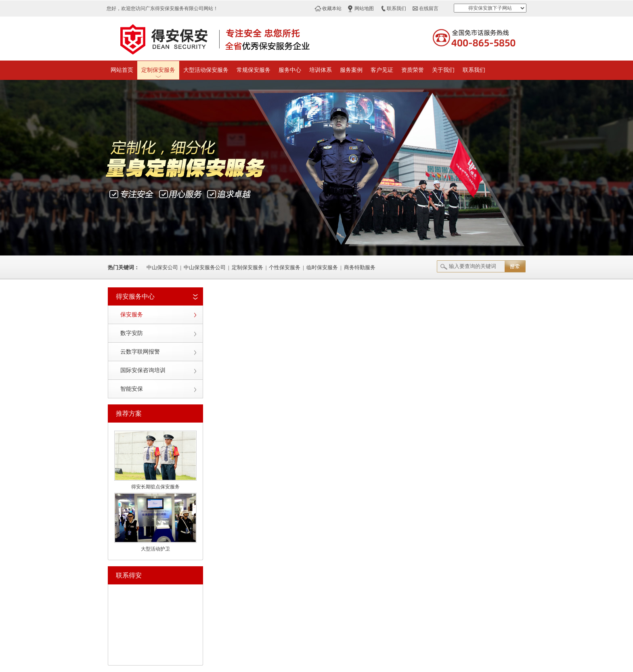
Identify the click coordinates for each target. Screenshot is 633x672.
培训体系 (321, 70)
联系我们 (396, 8)
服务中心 (290, 70)
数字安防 (132, 333)
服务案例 (351, 70)
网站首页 (122, 70)
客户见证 (382, 70)
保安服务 (132, 315)
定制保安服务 (158, 70)
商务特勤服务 (360, 267)
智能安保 (132, 389)
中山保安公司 (162, 267)
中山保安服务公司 (205, 267)
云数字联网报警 (140, 352)
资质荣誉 (413, 70)
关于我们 (443, 70)
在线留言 (429, 8)
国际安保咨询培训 (143, 370)
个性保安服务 (285, 267)
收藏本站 (332, 8)
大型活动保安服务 (206, 70)
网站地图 (364, 8)
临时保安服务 (322, 267)
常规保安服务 (254, 70)
